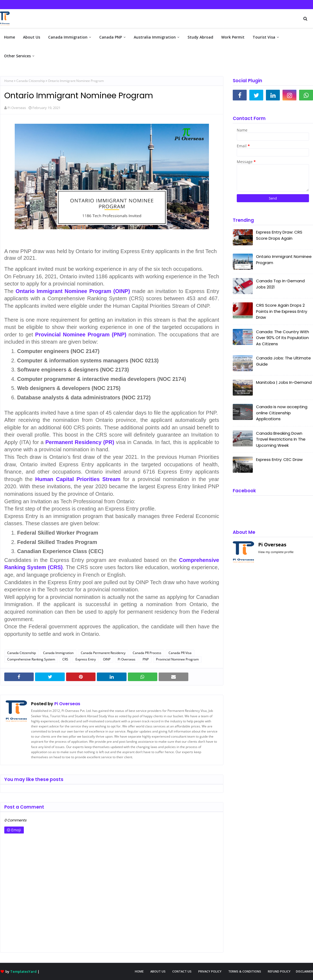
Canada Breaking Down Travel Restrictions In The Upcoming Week (281, 439)
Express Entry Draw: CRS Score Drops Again (279, 235)
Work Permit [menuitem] (233, 37)
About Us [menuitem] (32, 37)
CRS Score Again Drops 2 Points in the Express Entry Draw (282, 311)
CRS (65, 659)
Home (9, 81)
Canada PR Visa (180, 653)
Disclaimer (304, 971)
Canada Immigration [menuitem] (68, 37)
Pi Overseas (17, 108)
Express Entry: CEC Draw (279, 459)
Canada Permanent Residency (103, 653)
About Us (158, 971)
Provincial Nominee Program (177, 659)
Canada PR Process (147, 653)
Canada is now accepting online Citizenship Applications (282, 413)
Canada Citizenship (31, 81)
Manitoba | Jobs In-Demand (284, 382)
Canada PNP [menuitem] (111, 37)
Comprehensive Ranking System (31, 659)
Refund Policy (279, 971)
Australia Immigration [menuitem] (155, 37)
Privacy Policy (210, 971)
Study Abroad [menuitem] (200, 37)
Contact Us (182, 971)
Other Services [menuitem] (17, 56)
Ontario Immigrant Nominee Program (284, 260)
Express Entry (86, 659)
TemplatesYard (23, 971)
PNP (146, 659)
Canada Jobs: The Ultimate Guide (283, 361)
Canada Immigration (58, 653)
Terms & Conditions (245, 971)
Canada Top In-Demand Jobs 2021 (280, 284)
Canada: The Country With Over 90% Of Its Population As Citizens (283, 338)
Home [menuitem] (9, 37)
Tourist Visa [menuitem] (264, 37)
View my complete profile (276, 552)
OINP (107, 659)
